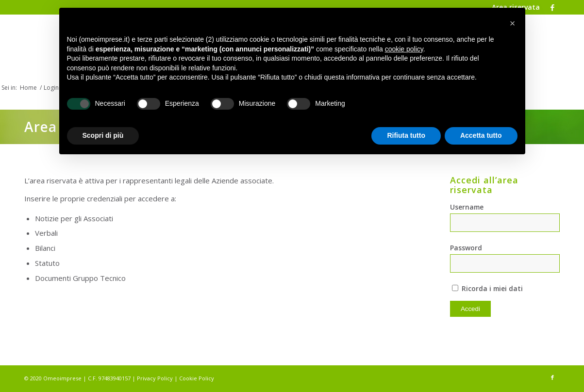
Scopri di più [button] (103, 135)
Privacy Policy (155, 378)
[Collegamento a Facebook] (552, 7)
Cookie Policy (197, 378)
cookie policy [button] (404, 49)
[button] (513, 23)
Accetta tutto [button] (481, 135)
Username (467, 207)
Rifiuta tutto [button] (406, 135)
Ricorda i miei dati (487, 288)
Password (466, 248)
